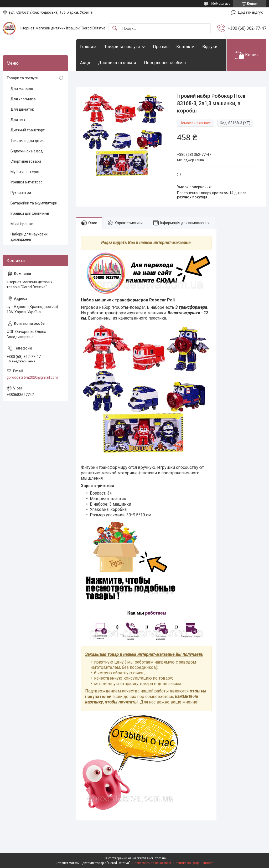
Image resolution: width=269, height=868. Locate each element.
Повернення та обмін (165, 63)
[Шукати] (115, 29)
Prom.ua (160, 858)
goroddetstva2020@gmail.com (32, 377)
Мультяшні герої (25, 172)
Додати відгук (250, 12)
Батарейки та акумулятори (34, 203)
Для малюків (22, 89)
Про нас (161, 47)
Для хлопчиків (23, 99)
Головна (88, 47)
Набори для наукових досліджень (29, 237)
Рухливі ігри (21, 193)
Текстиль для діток (27, 141)
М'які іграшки (22, 224)
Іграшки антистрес (27, 182)
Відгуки (210, 47)
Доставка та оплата (117, 63)
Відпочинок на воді (27, 151)
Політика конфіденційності (193, 863)
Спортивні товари (26, 161)
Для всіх (18, 120)
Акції (85, 63)
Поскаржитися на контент (152, 863)
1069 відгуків (220, 4)
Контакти (185, 47)
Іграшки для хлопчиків (30, 213)
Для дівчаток (22, 109)
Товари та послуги (122, 47)
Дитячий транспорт (28, 130)
